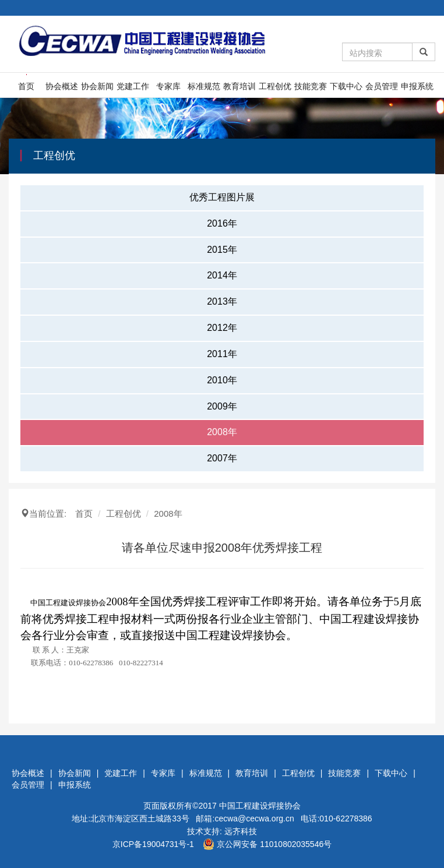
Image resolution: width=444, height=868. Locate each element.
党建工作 (133, 86)
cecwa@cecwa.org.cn (254, 818)
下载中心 (346, 86)
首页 (26, 86)
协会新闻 (97, 86)
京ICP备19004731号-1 (153, 844)
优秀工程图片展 (222, 197)
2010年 (222, 380)
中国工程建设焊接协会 (260, 806)
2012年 (222, 328)
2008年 (222, 432)
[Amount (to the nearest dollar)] (378, 52)
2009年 (222, 406)
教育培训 (239, 86)
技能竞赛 (311, 86)
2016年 (222, 223)
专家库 (168, 86)
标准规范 (204, 86)
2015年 (222, 250)
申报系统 (417, 86)
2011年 (222, 354)
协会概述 (62, 86)
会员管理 (382, 86)
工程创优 (275, 86)
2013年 (222, 301)
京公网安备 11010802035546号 (267, 844)
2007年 (222, 458)
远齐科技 (241, 831)
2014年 (222, 275)
